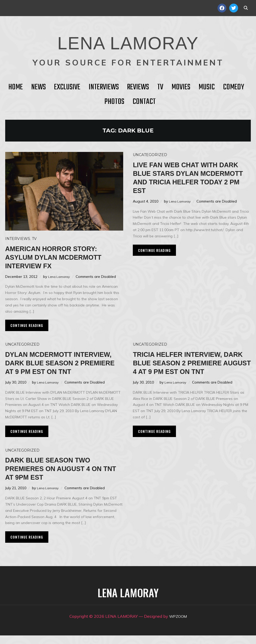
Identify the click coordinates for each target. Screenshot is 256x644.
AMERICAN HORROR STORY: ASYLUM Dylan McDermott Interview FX (63, 257)
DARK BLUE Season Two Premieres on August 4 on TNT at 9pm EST (63, 477)
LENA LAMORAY (128, 40)
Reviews (138, 87)
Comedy (234, 87)
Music (207, 87)
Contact (144, 102)
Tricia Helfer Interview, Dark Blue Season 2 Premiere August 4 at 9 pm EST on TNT (190, 367)
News (38, 87)
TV (160, 87)
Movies (181, 87)
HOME (16, 87)
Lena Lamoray (60, 277)
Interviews (104, 87)
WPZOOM (178, 625)
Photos (114, 102)
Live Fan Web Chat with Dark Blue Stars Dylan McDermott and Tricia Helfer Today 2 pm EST (184, 177)
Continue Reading (27, 325)
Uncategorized (150, 155)
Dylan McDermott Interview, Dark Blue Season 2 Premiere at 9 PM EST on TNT (62, 367)
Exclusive (67, 87)
